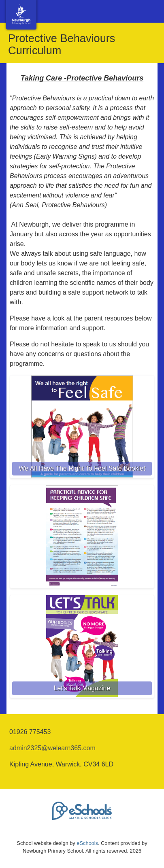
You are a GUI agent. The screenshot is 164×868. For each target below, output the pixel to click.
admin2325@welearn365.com (52, 748)
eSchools (87, 843)
